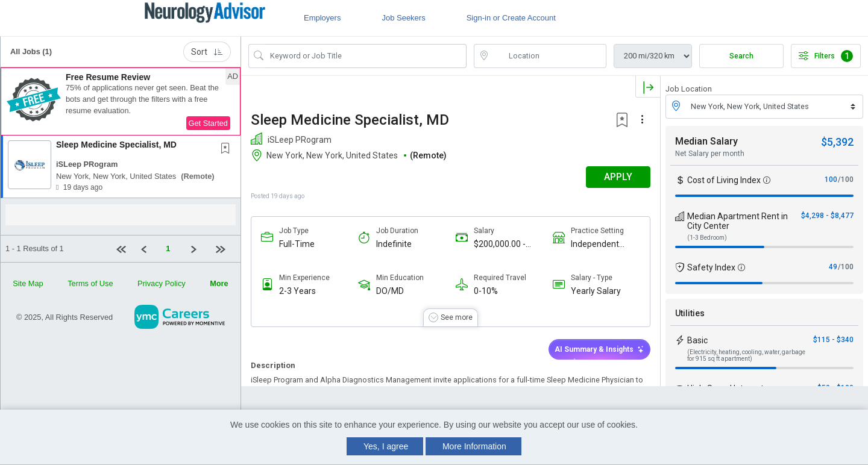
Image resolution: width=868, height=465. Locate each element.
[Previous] (149, 249)
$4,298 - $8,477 (827, 216)
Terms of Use (90, 283)
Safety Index (711, 267)
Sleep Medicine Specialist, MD (116, 145)
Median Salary (706, 141)
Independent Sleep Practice (598, 244)
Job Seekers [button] (403, 18)
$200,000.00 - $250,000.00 (500, 244)
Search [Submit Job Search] (741, 56)
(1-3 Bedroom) (707, 238)
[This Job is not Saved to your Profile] (228, 149)
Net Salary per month (710, 154)
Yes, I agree (386, 446)
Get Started (208, 123)
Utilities (690, 313)
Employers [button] (322, 18)
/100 (846, 179)
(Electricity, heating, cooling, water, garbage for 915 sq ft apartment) (746, 355)
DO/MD (390, 291)
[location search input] (549, 56)
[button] (121, 102)
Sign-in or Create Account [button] (511, 18)
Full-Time (297, 244)
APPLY (618, 177)
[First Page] (123, 249)
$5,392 (837, 142)
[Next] (198, 249)
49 (833, 267)
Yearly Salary (596, 291)
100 (831, 179)
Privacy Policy (162, 283)
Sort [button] (207, 52)
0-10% (486, 291)
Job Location (689, 89)
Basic (697, 340)
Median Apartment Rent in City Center (737, 221)
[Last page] (223, 249)
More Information (474, 446)
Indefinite (394, 244)
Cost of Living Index (724, 180)
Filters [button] (826, 56)
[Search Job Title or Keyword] (366, 56)
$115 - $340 (833, 340)
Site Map (28, 283)
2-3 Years (297, 291)
